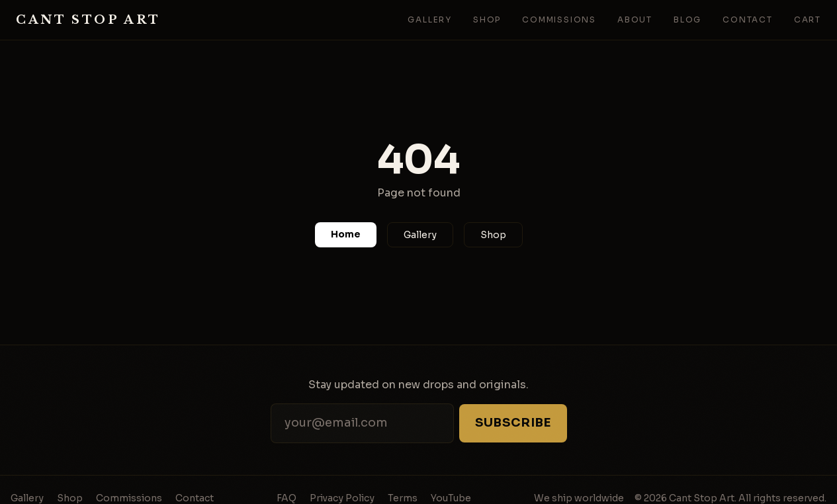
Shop (487, 20)
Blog (687, 20)
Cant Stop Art (88, 20)
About (635, 20)
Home (346, 234)
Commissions (559, 20)
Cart (808, 20)
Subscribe (513, 423)
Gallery (430, 20)
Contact (748, 20)
